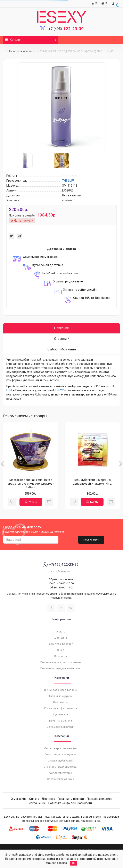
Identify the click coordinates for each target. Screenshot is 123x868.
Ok (74, 863)
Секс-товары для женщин (60, 748)
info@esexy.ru (60, 571)
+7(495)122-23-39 (61, 565)
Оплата (61, 632)
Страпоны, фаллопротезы (60, 767)
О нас (61, 650)
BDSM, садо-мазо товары (60, 690)
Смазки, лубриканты (61, 761)
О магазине (19, 799)
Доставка (61, 638)
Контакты (61, 656)
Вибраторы (60, 702)
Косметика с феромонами (60, 708)
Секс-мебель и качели (60, 727)
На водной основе (21, 51)
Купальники (61, 714)
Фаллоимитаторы (61, 773)
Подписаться (91, 540)
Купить (31, 502)
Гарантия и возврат (60, 644)
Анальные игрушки (60, 696)
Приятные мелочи (61, 721)
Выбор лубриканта (62, 349)
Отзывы (62, 338)
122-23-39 (66, 29)
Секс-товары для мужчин (60, 754)
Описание (61, 328)
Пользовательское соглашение (60, 662)
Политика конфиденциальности (60, 668)
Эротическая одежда (60, 779)
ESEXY (59, 390)
